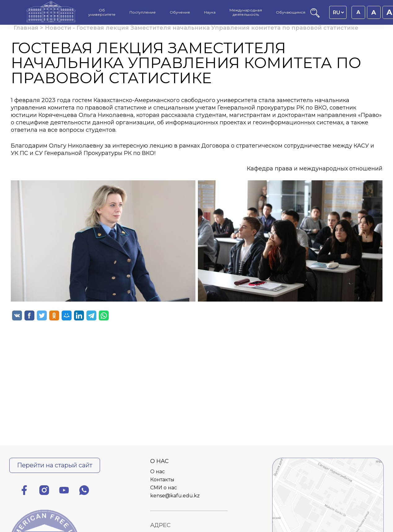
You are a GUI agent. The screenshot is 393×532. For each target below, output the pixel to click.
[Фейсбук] (24, 491)
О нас (157, 472)
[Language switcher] (338, 12)
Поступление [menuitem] (143, 12)
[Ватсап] (84, 491)
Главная (26, 28)
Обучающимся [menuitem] (291, 12)
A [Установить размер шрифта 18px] (374, 12)
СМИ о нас (164, 488)
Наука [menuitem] (210, 12)
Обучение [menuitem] (180, 12)
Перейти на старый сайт (55, 465)
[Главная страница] (51, 12)
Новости (58, 28)
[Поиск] (315, 16)
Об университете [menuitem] (102, 12)
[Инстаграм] (44, 491)
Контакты (162, 480)
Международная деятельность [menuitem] (246, 12)
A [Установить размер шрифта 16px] (358, 12)
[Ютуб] (64, 491)
